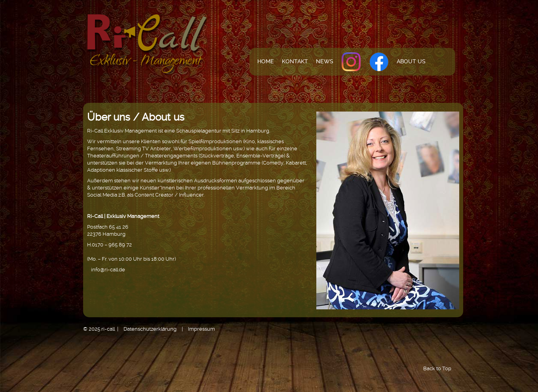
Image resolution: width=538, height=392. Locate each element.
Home (266, 61)
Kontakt (295, 61)
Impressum (202, 329)
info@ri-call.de (108, 270)
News (325, 61)
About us (411, 61)
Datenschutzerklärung (150, 329)
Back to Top (437, 368)
